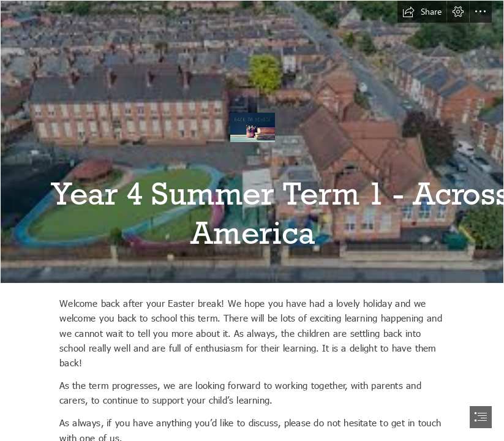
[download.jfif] (252, 142)
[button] (422, 12)
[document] (252, 221)
